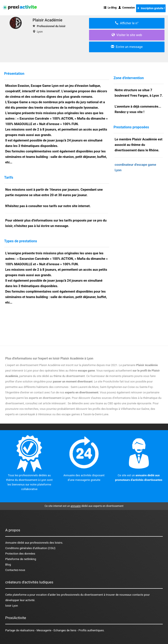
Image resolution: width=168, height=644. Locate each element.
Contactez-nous (15, 570)
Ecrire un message (127, 47)
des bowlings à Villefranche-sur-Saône (125, 409)
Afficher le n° (127, 23)
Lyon (40, 32)
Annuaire (11, 543)
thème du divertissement (69, 376)
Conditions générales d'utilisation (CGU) (30, 548)
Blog (8, 565)
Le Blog (110, 8)
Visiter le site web (127, 35)
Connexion (127, 8)
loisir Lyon (12, 606)
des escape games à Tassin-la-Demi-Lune (82, 414)
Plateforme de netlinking (21, 559)
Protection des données (20, 554)
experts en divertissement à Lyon (50, 398)
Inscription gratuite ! (151, 8)
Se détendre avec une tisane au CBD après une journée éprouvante (109, 403)
